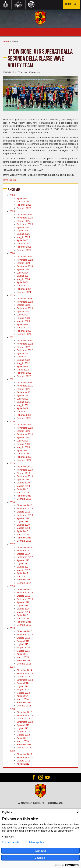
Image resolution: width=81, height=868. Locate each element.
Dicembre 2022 (24, 341)
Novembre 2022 (25, 344)
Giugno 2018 (23, 525)
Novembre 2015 (25, 635)
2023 (12, 295)
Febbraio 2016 (24, 622)
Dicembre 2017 (24, 547)
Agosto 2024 (23, 269)
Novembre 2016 (25, 593)
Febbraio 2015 (24, 660)
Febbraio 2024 (24, 289)
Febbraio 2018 (24, 538)
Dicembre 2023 (24, 298)
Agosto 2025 (23, 227)
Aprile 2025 (22, 240)
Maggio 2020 (23, 447)
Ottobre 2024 (23, 263)
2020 (12, 421)
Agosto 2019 (23, 480)
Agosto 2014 (23, 683)
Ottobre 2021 (23, 389)
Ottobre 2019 (23, 473)
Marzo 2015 (23, 657)
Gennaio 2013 (24, 748)
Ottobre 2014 (23, 677)
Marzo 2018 (23, 534)
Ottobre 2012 (23, 761)
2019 (12, 463)
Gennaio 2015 (24, 664)
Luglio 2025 (22, 231)
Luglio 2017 (22, 563)
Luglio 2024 (22, 273)
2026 (12, 195)
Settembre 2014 (25, 680)
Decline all (41, 858)
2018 (12, 502)
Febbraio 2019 (24, 496)
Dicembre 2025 (24, 215)
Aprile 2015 (22, 654)
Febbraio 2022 (24, 373)
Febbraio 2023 (24, 331)
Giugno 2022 (23, 360)
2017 (12, 544)
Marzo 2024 (23, 286)
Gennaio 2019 (24, 499)
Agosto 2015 (23, 641)
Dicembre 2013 (24, 712)
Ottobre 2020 (23, 431)
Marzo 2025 (23, 244)
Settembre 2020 (25, 434)
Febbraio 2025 (24, 247)
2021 (12, 379)
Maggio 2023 (23, 321)
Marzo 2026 (23, 202)
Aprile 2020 (22, 450)
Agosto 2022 (23, 353)
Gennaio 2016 (24, 625)
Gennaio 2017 (24, 583)
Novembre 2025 (25, 218)
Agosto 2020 (23, 437)
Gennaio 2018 (24, 541)
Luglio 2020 (22, 441)
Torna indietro (10, 180)
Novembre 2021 (25, 386)
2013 (12, 709)
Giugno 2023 (23, 318)
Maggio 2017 (23, 570)
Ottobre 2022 (23, 347)
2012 (12, 751)
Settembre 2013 (25, 722)
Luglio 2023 (22, 315)
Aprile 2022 (22, 366)
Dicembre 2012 (24, 754)
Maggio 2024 (23, 279)
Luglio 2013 (22, 728)
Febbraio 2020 (24, 457)
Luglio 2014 (22, 686)
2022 (12, 337)
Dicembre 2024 (24, 257)
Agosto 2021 (23, 395)
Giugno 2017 (23, 567)
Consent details (11, 842)
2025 (12, 211)
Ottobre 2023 (23, 305)
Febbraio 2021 (24, 415)
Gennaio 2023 (24, 334)
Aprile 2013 (22, 738)
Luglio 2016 (22, 606)
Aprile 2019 (22, 489)
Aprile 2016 (22, 615)
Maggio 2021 (23, 405)
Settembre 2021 (25, 392)
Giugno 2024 (23, 276)
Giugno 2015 (23, 648)
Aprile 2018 (22, 531)
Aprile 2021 (22, 408)
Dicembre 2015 (24, 631)
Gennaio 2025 (24, 250)
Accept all (41, 851)
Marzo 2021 (23, 412)
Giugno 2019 (23, 483)
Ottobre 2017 (23, 554)
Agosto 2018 (23, 518)
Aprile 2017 (22, 573)
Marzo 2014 (23, 699)
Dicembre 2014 (24, 670)
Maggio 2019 (23, 486)
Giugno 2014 (23, 689)
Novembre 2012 (25, 757)
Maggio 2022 (23, 363)
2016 (12, 586)
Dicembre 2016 (24, 589)
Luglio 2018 (22, 521)
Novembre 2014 (25, 673)
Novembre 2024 (25, 260)
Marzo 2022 (23, 370)
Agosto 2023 (23, 312)
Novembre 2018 (25, 509)
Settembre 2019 (25, 476)
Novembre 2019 (25, 470)
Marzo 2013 (23, 741)
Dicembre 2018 (24, 505)
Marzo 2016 (23, 618)
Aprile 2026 (22, 198)
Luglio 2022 (22, 357)
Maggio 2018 (23, 528)
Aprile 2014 (22, 696)
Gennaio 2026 (24, 208)
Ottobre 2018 (23, 512)
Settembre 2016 (25, 599)
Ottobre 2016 (23, 596)
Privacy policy (36, 842)
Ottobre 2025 (23, 221)
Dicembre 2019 (24, 467)
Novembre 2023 (25, 302)
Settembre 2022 (25, 350)
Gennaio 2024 (24, 292)
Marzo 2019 (23, 492)
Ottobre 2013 (23, 719)
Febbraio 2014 (24, 703)
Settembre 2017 (25, 557)
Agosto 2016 (23, 602)
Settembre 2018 (25, 515)
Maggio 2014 (23, 693)
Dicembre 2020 (24, 425)
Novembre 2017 (25, 551)
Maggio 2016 (23, 612)
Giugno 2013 (23, 732)
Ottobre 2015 (23, 638)
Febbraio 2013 (24, 744)
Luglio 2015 (22, 644)
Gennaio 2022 (24, 376)
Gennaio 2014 (24, 706)
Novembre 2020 (25, 428)
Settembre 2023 (25, 308)
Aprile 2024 (22, 282)
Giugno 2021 (23, 402)
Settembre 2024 (25, 266)
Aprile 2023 (22, 324)
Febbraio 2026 (24, 205)
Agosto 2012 (23, 764)
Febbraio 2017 (24, 580)
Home (6, 41)
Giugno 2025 (23, 234)
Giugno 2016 (23, 609)
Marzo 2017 (23, 576)
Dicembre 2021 (24, 383)
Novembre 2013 (25, 715)
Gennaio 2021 (24, 418)
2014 (12, 667)
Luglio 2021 (22, 399)
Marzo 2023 (23, 328)
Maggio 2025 (23, 237)
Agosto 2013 (23, 725)
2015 (12, 628)
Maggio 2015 (23, 651)
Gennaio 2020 (24, 460)
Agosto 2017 (23, 560)
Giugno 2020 (23, 444)
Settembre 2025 (25, 224)
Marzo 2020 (23, 454)
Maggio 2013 (23, 735)
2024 (12, 253)
